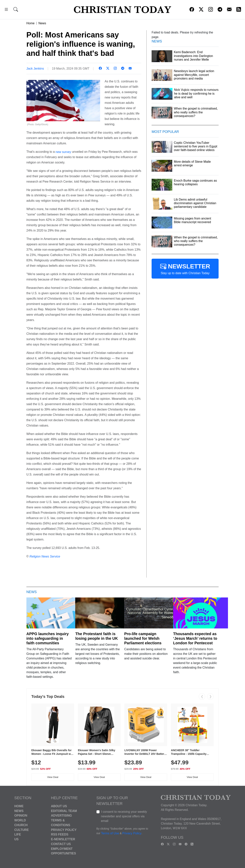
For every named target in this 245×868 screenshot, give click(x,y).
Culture (22, 830)
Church (21, 825)
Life (18, 834)
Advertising (61, 816)
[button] (6, 10)
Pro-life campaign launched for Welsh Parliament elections (143, 638)
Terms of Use (110, 833)
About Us (59, 806)
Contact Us (61, 844)
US (16, 839)
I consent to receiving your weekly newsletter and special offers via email (124, 816)
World (20, 820)
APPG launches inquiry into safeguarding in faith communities (48, 638)
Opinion (21, 816)
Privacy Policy (64, 830)
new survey (63, 152)
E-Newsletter (63, 839)
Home (31, 23)
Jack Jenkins (35, 69)
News (42, 23)
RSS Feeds (60, 834)
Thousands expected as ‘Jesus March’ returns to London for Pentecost (195, 638)
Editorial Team (64, 811)
